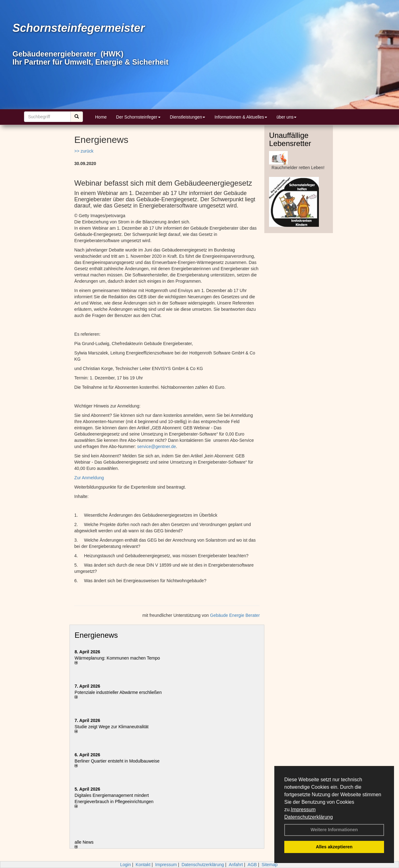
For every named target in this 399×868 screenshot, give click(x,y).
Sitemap (269, 865)
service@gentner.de (157, 446)
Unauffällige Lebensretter (290, 139)
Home (101, 117)
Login (125, 865)
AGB (252, 865)
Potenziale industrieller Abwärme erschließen (118, 692)
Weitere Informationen (334, 830)
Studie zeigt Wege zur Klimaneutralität (111, 727)
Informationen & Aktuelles (241, 117)
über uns (286, 117)
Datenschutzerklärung (309, 817)
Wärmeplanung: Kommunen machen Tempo (117, 658)
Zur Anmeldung (89, 478)
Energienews (96, 635)
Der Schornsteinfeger (138, 117)
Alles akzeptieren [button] (334, 847)
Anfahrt (236, 865)
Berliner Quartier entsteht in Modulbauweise (117, 761)
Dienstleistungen (188, 117)
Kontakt (143, 865)
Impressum (303, 809)
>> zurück (84, 151)
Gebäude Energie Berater (235, 615)
